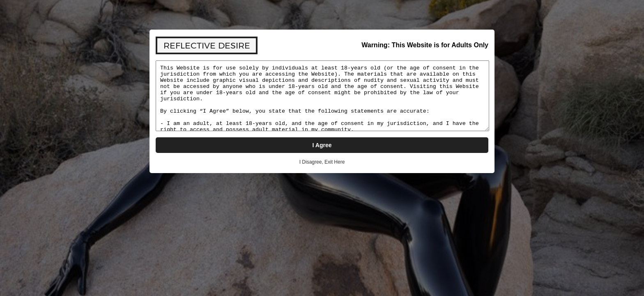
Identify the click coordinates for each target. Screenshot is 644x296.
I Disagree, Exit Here (322, 162)
